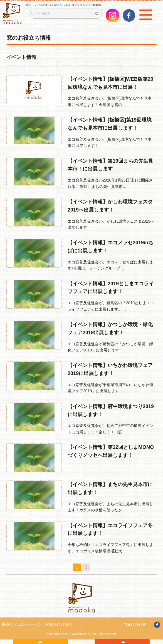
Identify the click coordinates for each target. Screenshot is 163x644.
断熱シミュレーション (22, 624)
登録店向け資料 (59, 624)
